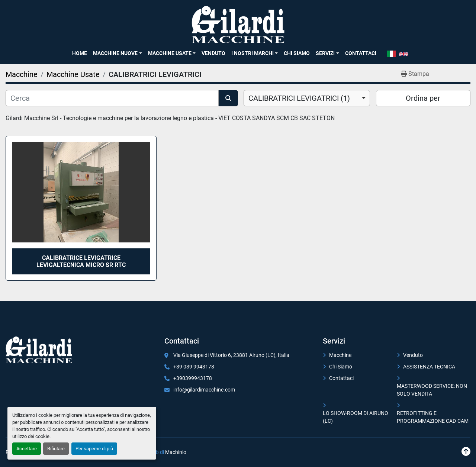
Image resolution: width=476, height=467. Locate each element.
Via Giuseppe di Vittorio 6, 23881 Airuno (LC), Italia (231, 355)
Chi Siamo (297, 53)
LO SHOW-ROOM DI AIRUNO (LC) (356, 417)
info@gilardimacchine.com (204, 390)
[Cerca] (112, 98)
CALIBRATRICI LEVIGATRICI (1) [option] (299, 98)
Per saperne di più (94, 449)
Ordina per (423, 98)
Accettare (27, 449)
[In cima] (466, 452)
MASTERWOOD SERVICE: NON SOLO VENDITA (432, 390)
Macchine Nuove (115, 53)
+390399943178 (193, 378)
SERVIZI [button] (325, 53)
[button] (117, 53)
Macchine (340, 355)
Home (80, 53)
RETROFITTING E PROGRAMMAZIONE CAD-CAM (433, 417)
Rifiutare (56, 449)
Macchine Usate (170, 53)
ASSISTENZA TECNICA (429, 367)
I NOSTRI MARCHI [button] (253, 53)
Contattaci (361, 53)
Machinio (176, 452)
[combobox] (307, 98)
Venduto (213, 53)
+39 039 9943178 (194, 367)
